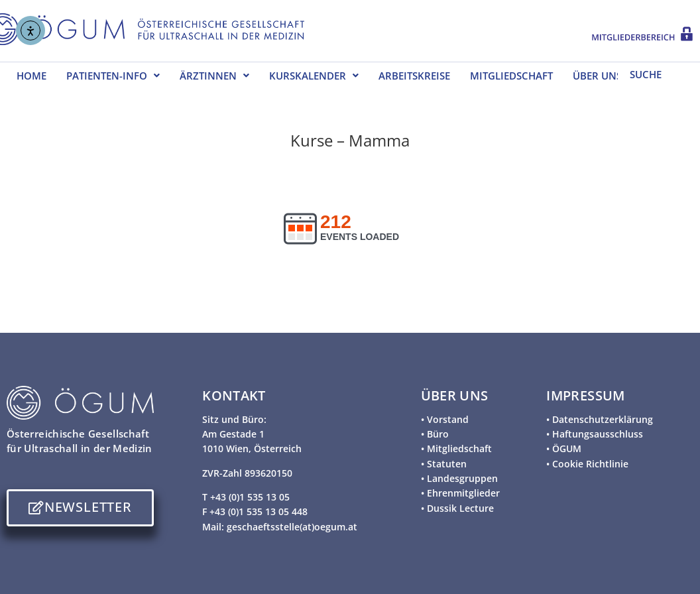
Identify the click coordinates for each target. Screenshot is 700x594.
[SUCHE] (655, 74)
